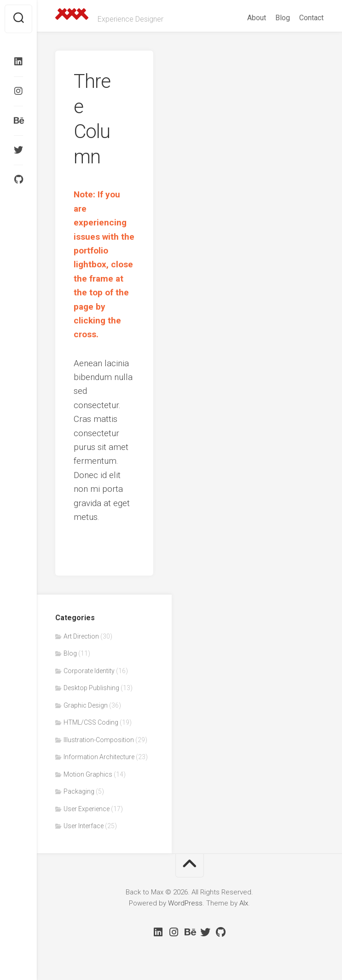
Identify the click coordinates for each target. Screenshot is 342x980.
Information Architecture (99, 757)
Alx (244, 903)
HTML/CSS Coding (91, 722)
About (257, 18)
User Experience (87, 809)
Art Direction (81, 636)
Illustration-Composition (99, 740)
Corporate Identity (89, 671)
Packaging (79, 791)
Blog (283, 18)
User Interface (84, 826)
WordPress (185, 903)
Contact (311, 18)
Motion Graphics (88, 774)
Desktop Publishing (91, 688)
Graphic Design (86, 705)
